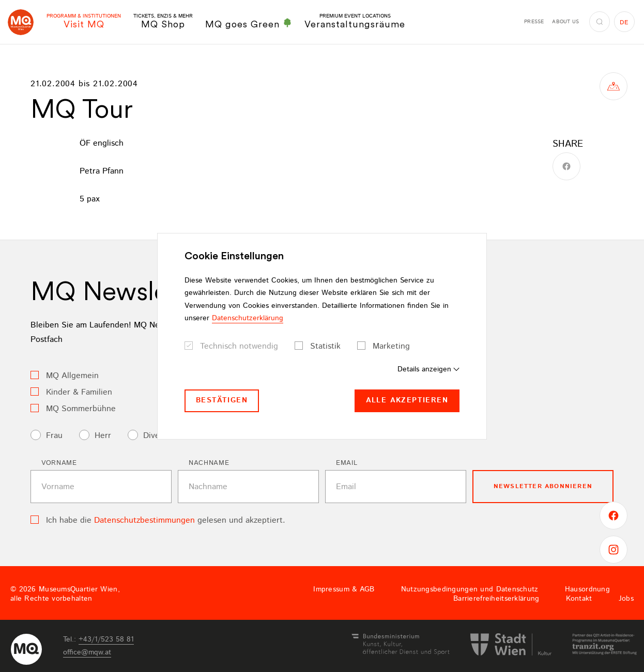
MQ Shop (163, 21)
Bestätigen (222, 400)
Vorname (59, 463)
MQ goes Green (249, 24)
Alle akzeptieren (407, 400)
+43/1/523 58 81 (106, 639)
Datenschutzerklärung (248, 318)
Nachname (209, 463)
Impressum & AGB (344, 589)
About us (565, 22)
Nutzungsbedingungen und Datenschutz (470, 589)
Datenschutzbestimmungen (144, 520)
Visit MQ (84, 21)
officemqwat (87, 652)
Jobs (626, 599)
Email (347, 463)
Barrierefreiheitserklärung (496, 599)
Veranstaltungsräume (355, 21)
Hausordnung (587, 589)
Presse (534, 22)
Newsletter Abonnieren (543, 486)
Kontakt (579, 599)
